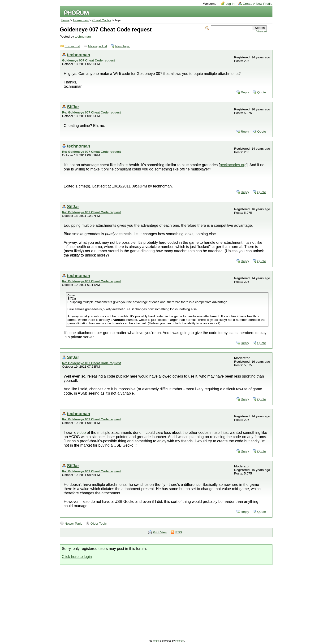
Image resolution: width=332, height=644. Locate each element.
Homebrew (81, 20)
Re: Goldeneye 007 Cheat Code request (92, 112)
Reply (245, 92)
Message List (98, 46)
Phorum (180, 641)
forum (156, 641)
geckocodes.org (233, 165)
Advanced (261, 32)
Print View (160, 532)
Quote (261, 92)
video (81, 433)
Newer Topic (74, 524)
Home (65, 20)
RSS (179, 532)
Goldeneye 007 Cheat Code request (89, 60)
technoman (83, 37)
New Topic (122, 46)
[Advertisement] (166, 600)
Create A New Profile (257, 4)
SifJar (73, 107)
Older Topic (99, 524)
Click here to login (77, 557)
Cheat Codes (102, 20)
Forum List (72, 46)
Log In (230, 4)
